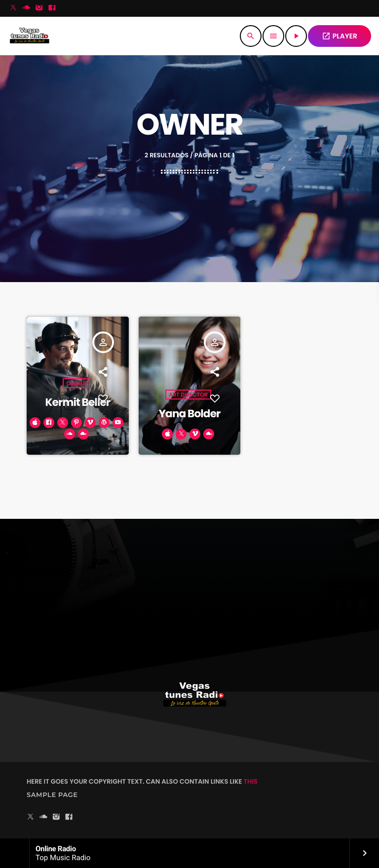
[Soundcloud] (26, 8)
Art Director (188, 395)
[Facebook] (52, 8)
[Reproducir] (296, 36)
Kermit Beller (77, 402)
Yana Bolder (189, 414)
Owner (76, 383)
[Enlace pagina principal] (29, 36)
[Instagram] (39, 8)
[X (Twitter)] (13, 8)
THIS (251, 781)
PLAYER (340, 36)
